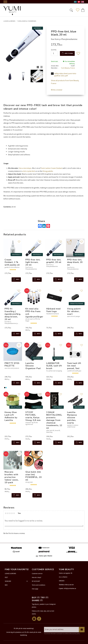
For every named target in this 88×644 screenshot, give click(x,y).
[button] (71, 10)
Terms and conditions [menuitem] (38, 585)
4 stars (12, 513)
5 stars (14, 513)
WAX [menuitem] (6, 585)
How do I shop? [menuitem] (37, 577)
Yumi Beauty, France (68, 68)
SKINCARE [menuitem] (8, 581)
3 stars (10, 513)
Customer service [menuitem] (37, 574)
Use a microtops (25, 168)
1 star (6, 513)
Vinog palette (48, 171)
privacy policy (76, 634)
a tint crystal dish (29, 171)
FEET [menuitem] (6, 577)
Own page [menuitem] (35, 589)
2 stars (8, 513)
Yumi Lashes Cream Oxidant (52, 168)
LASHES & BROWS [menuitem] (10, 574)
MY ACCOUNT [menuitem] (36, 581)
